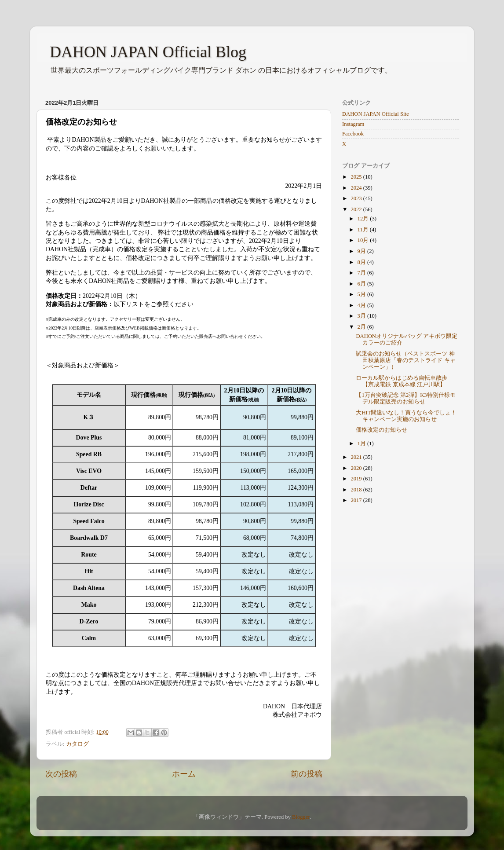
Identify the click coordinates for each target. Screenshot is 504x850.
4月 (362, 305)
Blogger (301, 817)
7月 (362, 273)
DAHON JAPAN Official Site (375, 114)
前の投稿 (307, 774)
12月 (364, 219)
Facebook (353, 134)
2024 (357, 188)
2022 (357, 209)
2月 (362, 327)
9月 (362, 251)
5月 (362, 294)
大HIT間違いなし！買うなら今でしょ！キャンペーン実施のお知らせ (406, 416)
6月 (362, 284)
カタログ (77, 744)
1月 (362, 443)
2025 (357, 177)
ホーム (184, 774)
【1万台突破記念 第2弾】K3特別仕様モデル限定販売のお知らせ (405, 398)
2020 (357, 468)
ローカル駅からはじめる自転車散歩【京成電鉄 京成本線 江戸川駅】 (402, 381)
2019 (357, 479)
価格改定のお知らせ (382, 430)
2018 (357, 490)
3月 (362, 316)
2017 (357, 500)
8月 (362, 262)
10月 (364, 240)
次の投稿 (61, 774)
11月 (364, 230)
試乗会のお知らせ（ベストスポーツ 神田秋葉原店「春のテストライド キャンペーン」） (405, 360)
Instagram (353, 124)
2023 (357, 198)
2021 (357, 457)
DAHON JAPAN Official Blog (148, 52)
